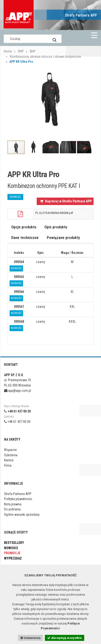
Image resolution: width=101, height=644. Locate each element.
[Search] (54, 39)
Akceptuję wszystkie (65, 638)
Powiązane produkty (63, 238)
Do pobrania (12, 509)
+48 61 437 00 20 (17, 411)
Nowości (11, 548)
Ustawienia (30, 638)
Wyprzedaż (13, 558)
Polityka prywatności (18, 499)
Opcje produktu (24, 227)
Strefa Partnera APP (81, 15)
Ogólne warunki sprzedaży (22, 515)
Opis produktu (56, 227)
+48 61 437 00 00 (17, 422)
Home (8, 51)
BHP (21, 51)
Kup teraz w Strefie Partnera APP (66, 201)
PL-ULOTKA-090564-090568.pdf (54, 213)
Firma (8, 465)
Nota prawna (13, 504)
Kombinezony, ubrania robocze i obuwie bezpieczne (45, 57)
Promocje (12, 553)
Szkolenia (11, 455)
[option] (50, 99)
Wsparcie (10, 450)
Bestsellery (14, 543)
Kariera (9, 460)
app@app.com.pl (18, 391)
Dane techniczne (25, 238)
